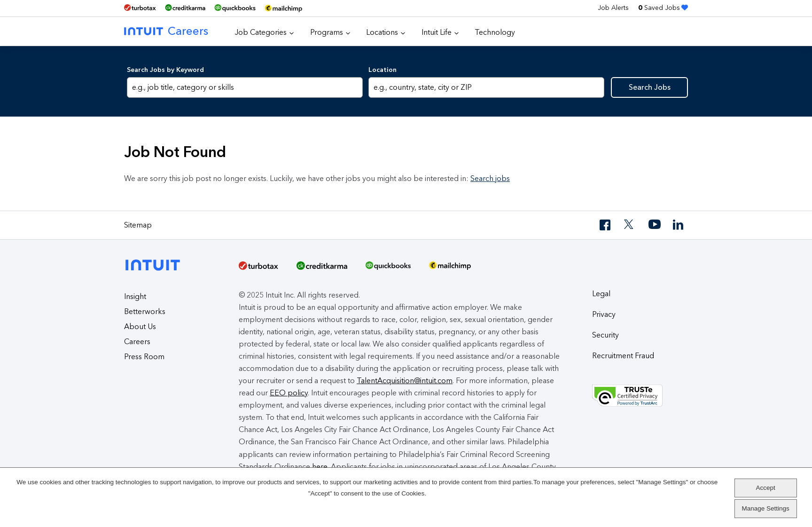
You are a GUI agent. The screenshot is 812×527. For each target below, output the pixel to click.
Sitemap (138, 225)
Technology (495, 32)
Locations (382, 32)
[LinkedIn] (679, 225)
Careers (137, 342)
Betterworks (145, 311)
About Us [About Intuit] (140, 326)
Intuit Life (437, 32)
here (320, 467)
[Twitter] (630, 225)
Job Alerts (613, 8)
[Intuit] (155, 257)
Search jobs (490, 178)
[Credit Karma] (185, 8)
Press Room (144, 357)
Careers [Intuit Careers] (166, 31)
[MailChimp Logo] (283, 8)
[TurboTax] (140, 8)
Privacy (604, 314)
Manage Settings (765, 508)
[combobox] (486, 87)
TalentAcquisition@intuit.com (405, 381)
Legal (601, 294)
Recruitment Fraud (623, 356)
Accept (765, 488)
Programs (327, 32)
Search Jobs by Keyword (165, 70)
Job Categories (261, 32)
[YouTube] (655, 225)
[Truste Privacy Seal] (640, 396)
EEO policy (289, 393)
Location (383, 70)
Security (605, 335)
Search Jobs (650, 87)
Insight (135, 296)
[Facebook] (606, 225)
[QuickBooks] (235, 8)
